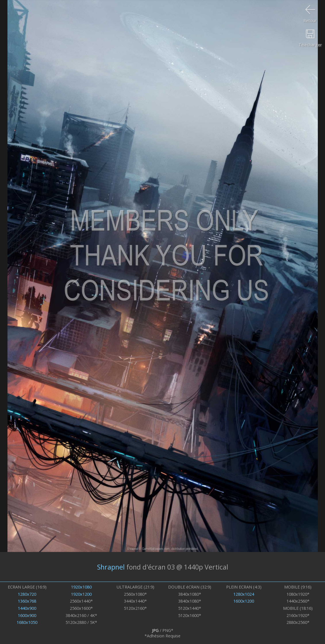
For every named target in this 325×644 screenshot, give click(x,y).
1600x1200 (244, 601)
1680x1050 (27, 622)
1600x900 (27, 615)
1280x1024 (244, 594)
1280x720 (27, 594)
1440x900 (27, 608)
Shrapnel (111, 567)
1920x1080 (81, 587)
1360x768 (27, 601)
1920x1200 (81, 594)
